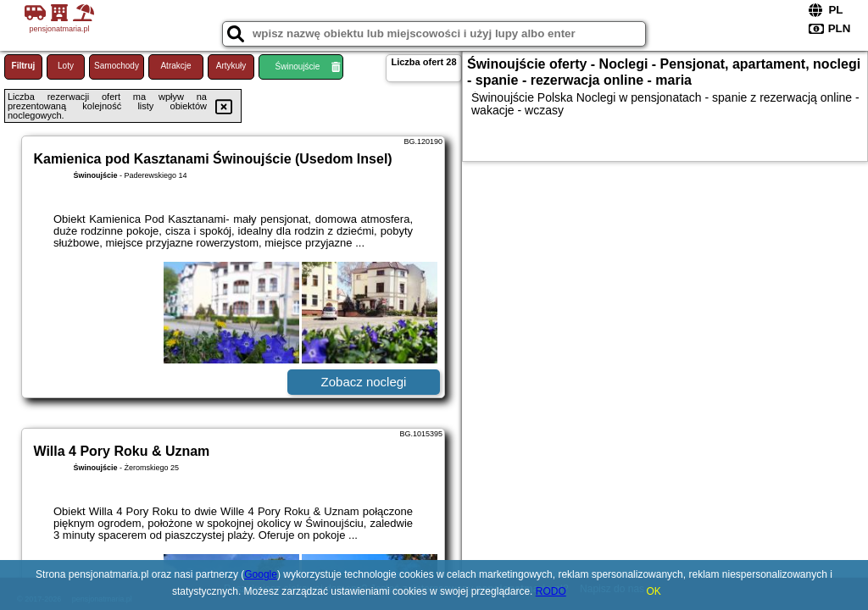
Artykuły (231, 66)
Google (261, 574)
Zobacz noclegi (364, 382)
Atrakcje (175, 66)
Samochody (117, 66)
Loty (66, 66)
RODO (551, 591)
